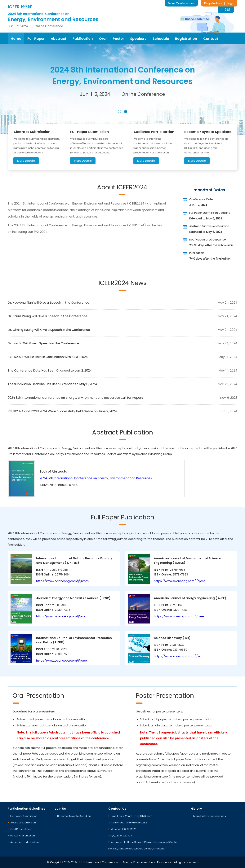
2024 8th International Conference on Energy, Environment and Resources (96, 478)
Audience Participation (24, 842)
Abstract (59, 39)
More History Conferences (210, 816)
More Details (26, 161)
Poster (118, 39)
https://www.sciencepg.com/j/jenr (61, 616)
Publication (83, 39)
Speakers (138, 39)
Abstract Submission (23, 823)
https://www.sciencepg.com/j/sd (178, 656)
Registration (213, 3)
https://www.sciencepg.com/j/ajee (179, 616)
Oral (103, 39)
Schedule (161, 39)
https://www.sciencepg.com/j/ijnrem (62, 581)
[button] (119, 112)
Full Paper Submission (24, 816)
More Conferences (181, 3)
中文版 (226, 10)
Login (231, 3)
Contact (211, 39)
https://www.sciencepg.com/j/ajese (180, 581)
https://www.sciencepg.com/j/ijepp (62, 661)
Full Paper (36, 39)
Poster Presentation (23, 836)
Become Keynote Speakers (74, 816)
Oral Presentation (21, 829)
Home (16, 39)
